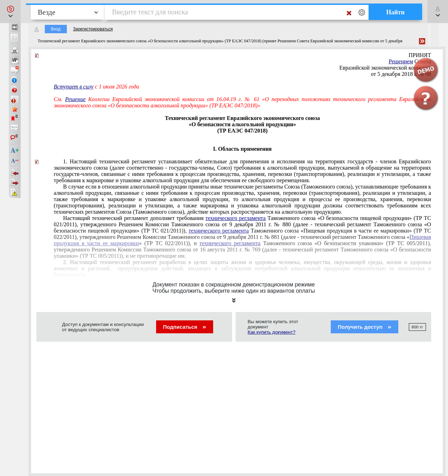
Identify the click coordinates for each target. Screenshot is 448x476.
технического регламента (236, 218)
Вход (56, 29)
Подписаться (185, 327)
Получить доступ (365, 327)
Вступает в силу (74, 87)
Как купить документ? (272, 332)
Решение (75, 99)
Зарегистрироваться (93, 29)
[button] (10, 12)
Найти (395, 12)
